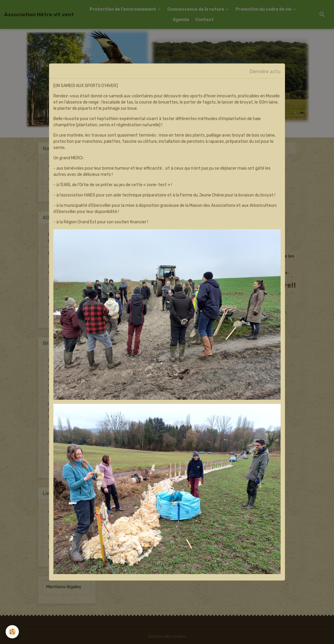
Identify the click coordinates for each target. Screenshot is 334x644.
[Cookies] (13, 632)
